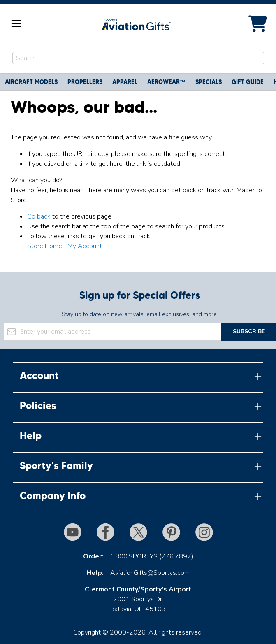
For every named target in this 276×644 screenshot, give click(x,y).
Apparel (125, 82)
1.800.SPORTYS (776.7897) (152, 556)
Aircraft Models (31, 82)
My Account (85, 246)
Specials (209, 82)
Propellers (85, 82)
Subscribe (249, 331)
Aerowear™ (166, 82)
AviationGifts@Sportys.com (150, 573)
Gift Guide (248, 82)
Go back (39, 216)
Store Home (45, 246)
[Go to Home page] (136, 25)
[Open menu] (16, 23)
